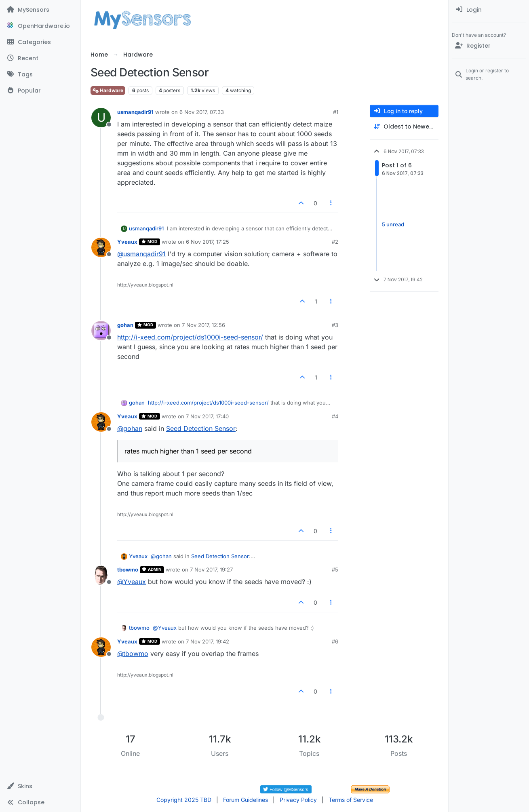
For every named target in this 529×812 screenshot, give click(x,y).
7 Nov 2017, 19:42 (208, 641)
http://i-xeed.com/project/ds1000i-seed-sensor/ (190, 337)
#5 (335, 569)
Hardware (108, 90)
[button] (40, 786)
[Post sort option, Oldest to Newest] (404, 127)
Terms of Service (351, 800)
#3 (335, 325)
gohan (125, 325)
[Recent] (40, 58)
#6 (335, 641)
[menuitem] (489, 10)
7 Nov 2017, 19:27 (211, 569)
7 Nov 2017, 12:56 (203, 325)
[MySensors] (40, 10)
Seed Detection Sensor (201, 428)
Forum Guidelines (246, 800)
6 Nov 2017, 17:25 (208, 242)
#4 (335, 416)
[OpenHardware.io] (40, 26)
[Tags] (40, 74)
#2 (335, 242)
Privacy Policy (298, 800)
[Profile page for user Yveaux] (101, 247)
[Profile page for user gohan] (101, 331)
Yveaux (127, 242)
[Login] (489, 10)
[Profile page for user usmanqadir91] (101, 118)
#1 (336, 112)
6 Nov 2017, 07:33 (202, 112)
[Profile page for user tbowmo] (101, 575)
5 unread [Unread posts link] (393, 225)
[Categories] (40, 42)
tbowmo (128, 569)
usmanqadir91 (135, 112)
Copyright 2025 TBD (184, 800)
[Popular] (40, 91)
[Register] (489, 46)
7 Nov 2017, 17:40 (207, 416)
